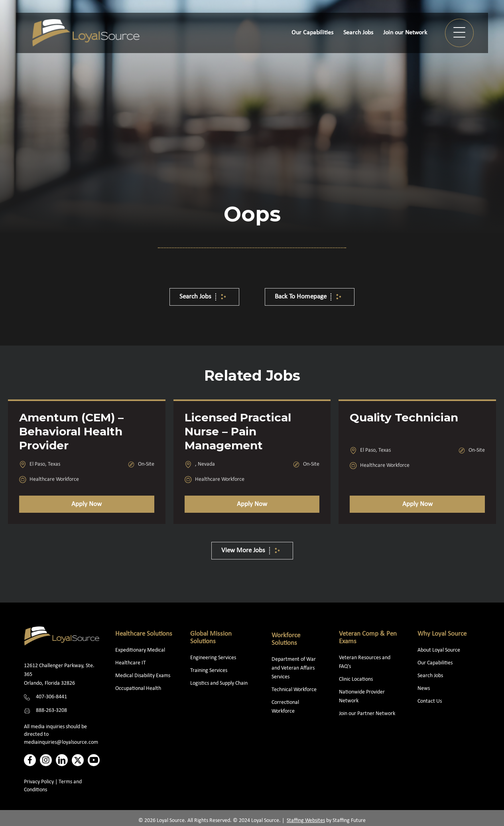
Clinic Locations (356, 679)
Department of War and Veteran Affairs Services (294, 668)
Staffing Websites (306, 821)
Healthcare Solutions (144, 634)
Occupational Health (138, 689)
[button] (459, 33)
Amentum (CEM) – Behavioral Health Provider (71, 431)
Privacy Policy (39, 782)
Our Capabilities (435, 663)
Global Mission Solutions (211, 638)
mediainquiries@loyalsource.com (61, 742)
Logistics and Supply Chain (219, 683)
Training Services (209, 671)
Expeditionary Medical (140, 650)
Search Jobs (430, 676)
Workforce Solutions (286, 639)
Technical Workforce (294, 690)
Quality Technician (404, 417)
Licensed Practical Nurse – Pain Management (238, 431)
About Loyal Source (439, 650)
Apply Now (87, 504)
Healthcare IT (131, 663)
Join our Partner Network (367, 714)
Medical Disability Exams (143, 676)
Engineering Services (213, 658)
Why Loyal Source (442, 634)
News (424, 689)
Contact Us (430, 701)
